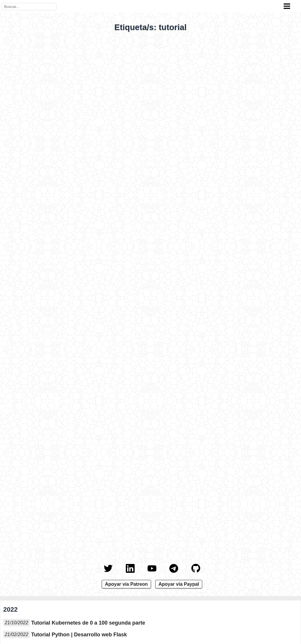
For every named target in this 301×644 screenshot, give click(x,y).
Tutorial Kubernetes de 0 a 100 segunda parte (88, 623)
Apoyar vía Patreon (126, 584)
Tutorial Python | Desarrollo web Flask (79, 635)
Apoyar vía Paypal (179, 584)
